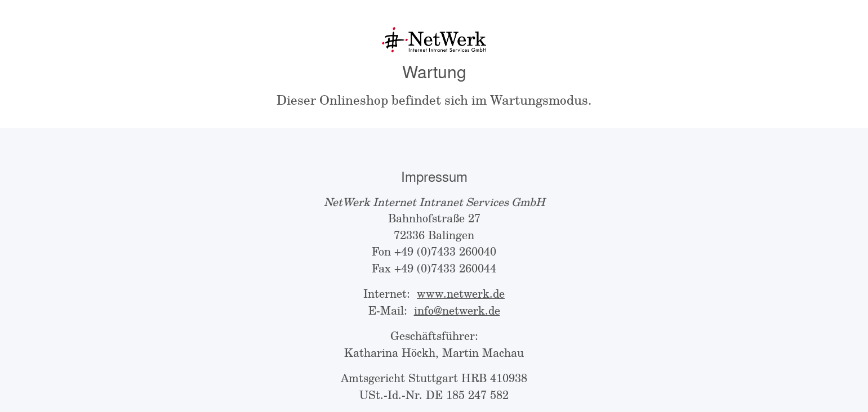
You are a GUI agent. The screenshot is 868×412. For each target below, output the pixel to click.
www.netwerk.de (461, 294)
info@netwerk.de (457, 310)
